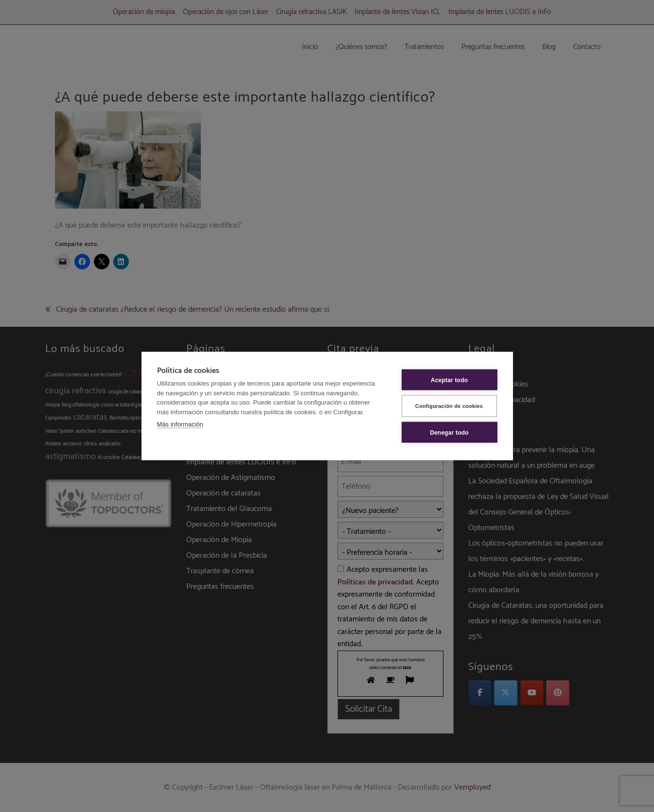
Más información (180, 424)
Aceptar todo (449, 380)
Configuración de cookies (449, 406)
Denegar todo (449, 432)
